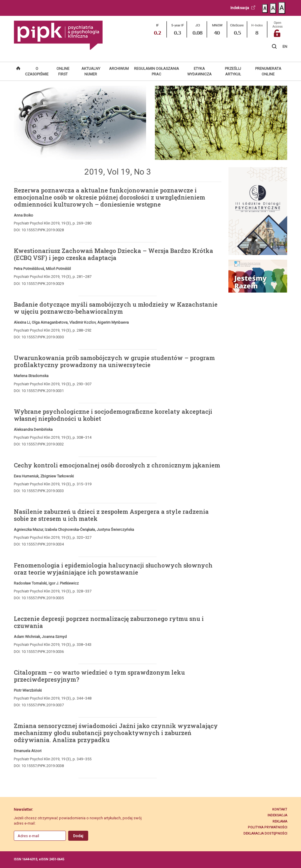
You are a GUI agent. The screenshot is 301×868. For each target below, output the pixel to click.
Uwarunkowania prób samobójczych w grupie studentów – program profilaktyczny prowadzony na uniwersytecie (114, 361)
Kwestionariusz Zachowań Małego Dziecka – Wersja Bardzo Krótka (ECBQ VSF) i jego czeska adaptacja (113, 254)
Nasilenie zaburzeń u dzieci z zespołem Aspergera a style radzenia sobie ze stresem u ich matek (111, 515)
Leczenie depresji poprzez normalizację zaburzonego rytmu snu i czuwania (109, 622)
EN (285, 47)
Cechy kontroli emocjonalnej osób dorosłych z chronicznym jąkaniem (117, 465)
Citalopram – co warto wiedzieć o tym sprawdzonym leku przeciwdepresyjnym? (99, 676)
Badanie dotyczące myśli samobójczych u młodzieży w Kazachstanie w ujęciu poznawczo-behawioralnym (116, 308)
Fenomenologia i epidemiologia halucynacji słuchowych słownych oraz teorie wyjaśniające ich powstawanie (113, 569)
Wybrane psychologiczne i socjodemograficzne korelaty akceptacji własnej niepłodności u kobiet (113, 415)
